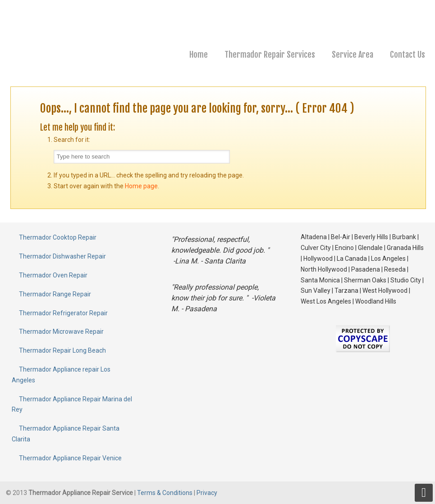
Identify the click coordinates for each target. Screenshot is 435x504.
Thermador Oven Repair (53, 275)
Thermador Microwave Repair (61, 331)
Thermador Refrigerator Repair (63, 313)
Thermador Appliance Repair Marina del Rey (72, 404)
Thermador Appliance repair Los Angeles (61, 375)
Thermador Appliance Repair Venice (70, 458)
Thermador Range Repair (55, 294)
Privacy (207, 493)
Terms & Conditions (165, 493)
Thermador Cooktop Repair (58, 237)
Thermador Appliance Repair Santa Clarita (66, 434)
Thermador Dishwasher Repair (62, 256)
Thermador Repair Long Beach (62, 350)
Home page (141, 186)
